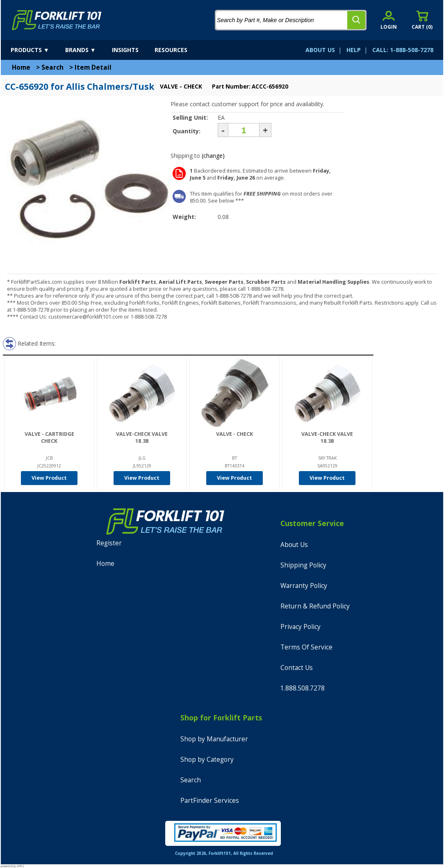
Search (52, 67)
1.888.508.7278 (303, 688)
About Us (294, 545)
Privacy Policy (301, 627)
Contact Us (297, 668)
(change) (213, 156)
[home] (57, 20)
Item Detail (93, 67)
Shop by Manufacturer (214, 739)
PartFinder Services (210, 801)
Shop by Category (207, 760)
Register (109, 543)
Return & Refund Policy (315, 606)
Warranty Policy (304, 586)
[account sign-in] (389, 20)
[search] (356, 20)
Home (21, 67)
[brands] (88, 50)
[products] (37, 50)
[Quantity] (244, 130)
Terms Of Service (306, 647)
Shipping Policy (303, 565)
